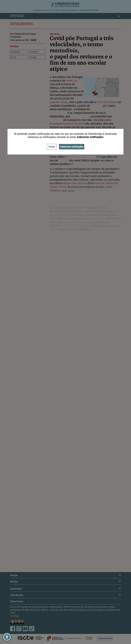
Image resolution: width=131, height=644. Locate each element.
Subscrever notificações (72, 147)
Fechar (52, 147)
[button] (7, 637)
